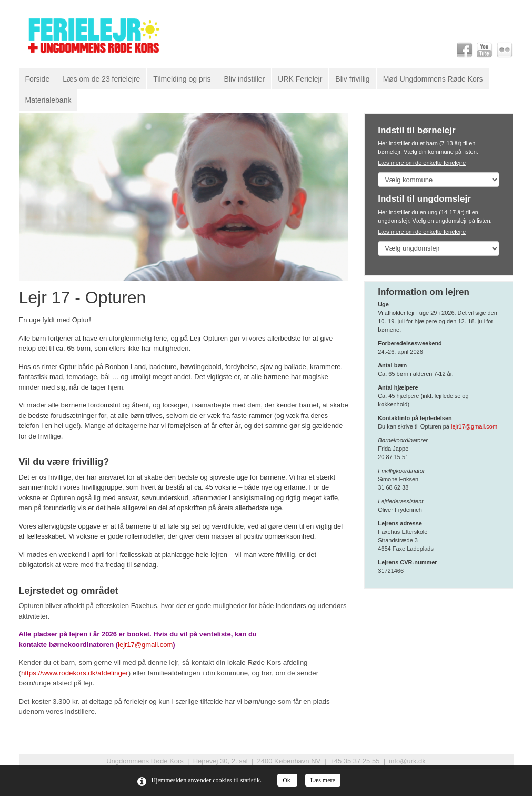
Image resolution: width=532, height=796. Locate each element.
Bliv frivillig (352, 79)
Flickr (505, 50)
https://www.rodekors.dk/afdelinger (75, 673)
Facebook (465, 50)
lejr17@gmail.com (145, 645)
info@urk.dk (407, 761)
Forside (38, 79)
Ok (287, 780)
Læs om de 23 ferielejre (101, 79)
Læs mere (323, 780)
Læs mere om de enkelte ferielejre (422, 163)
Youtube (485, 50)
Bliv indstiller (244, 79)
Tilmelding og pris (182, 79)
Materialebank (48, 100)
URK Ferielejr (300, 79)
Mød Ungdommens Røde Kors (433, 79)
